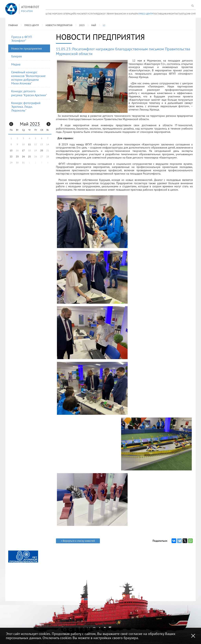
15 (11, 150)
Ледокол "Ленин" (105, 14)
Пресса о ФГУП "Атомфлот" (22, 39)
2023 (82, 25)
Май (94, 25)
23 (17, 156)
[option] (23, 557)
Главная (13, 25)
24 (23, 156)
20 (42, 150)
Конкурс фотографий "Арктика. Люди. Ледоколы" (26, 107)
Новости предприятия (59, 25)
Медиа (16, 64)
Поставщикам (161, 14)
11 (29, 144)
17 (23, 150)
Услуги (91, 14)
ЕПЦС (184, 14)
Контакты (175, 14)
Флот (84, 14)
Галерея (16, 56)
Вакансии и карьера (126, 14)
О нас (78, 14)
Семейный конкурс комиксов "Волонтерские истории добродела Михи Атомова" (28, 78)
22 (11, 156)
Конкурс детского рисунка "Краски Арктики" (29, 93)
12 (104, 25)
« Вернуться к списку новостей (78, 541)
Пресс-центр (146, 14)
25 (29, 156)
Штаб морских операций (60, 14)
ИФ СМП (191, 14)
